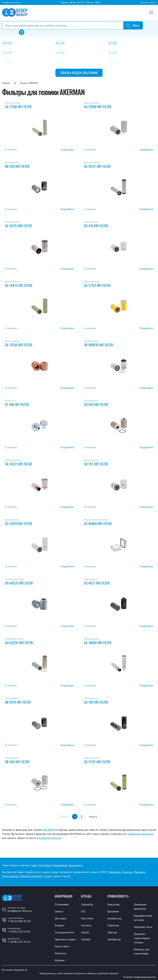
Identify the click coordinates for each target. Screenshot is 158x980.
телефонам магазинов (140, 834)
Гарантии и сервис (65, 938)
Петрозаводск (11, 876)
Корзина (60, 959)
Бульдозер (114, 904)
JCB (83, 911)
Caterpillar (87, 904)
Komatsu (86, 925)
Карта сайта (62, 945)
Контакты (60, 952)
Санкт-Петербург (41, 865)
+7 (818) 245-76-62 (19, 942)
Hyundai (86, 938)
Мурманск (139, 872)
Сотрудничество (64, 932)
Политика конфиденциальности (140, 975)
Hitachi (85, 932)
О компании (62, 904)
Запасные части (143, 926)
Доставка (60, 918)
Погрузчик (113, 925)
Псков (47, 876)
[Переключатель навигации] (151, 12)
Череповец (115, 872)
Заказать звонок (148, 2)
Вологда (127, 872)
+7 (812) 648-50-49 (19, 921)
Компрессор (114, 918)
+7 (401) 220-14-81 (19, 931)
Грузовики (113, 911)
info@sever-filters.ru (12, 2)
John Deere (87, 918)
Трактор (112, 932)
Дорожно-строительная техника (142, 937)
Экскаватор (114, 938)
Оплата (59, 911)
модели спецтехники (79, 73)
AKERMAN (49, 830)
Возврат (60, 925)
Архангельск (76, 865)
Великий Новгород (31, 876)
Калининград (60, 865)
